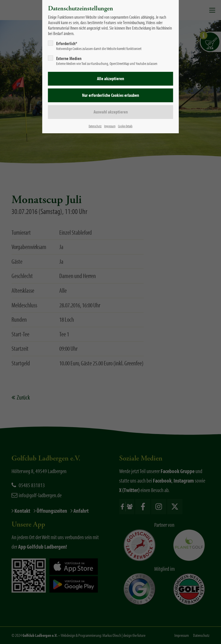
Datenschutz (95, 126)
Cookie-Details (125, 126)
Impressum (110, 126)
